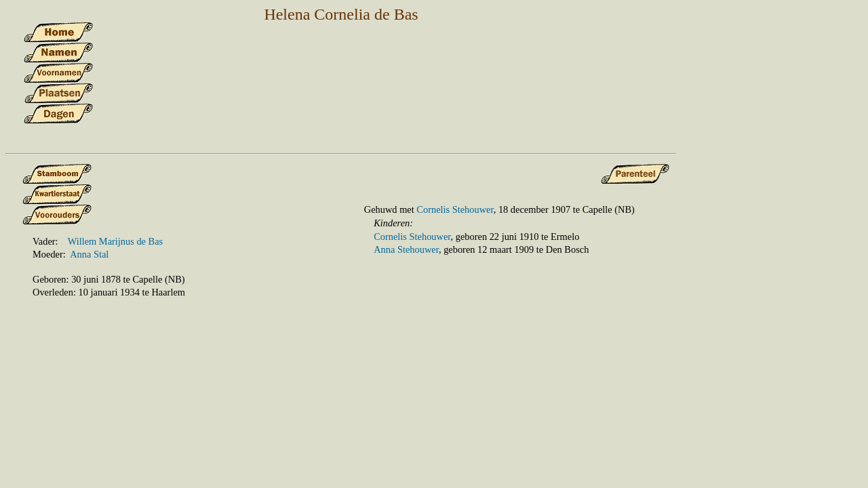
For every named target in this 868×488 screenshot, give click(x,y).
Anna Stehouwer (406, 249)
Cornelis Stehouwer (455, 209)
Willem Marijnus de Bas (116, 241)
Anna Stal (89, 254)
